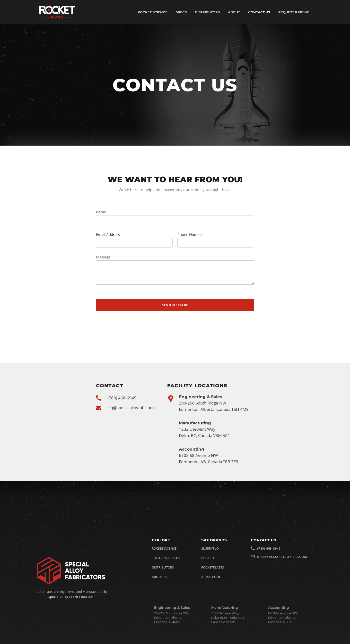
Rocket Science (153, 12)
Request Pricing (294, 12)
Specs (181, 12)
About (234, 12)
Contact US (259, 12)
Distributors (207, 12)
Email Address (108, 234)
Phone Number (190, 234)
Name (101, 212)
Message (103, 257)
